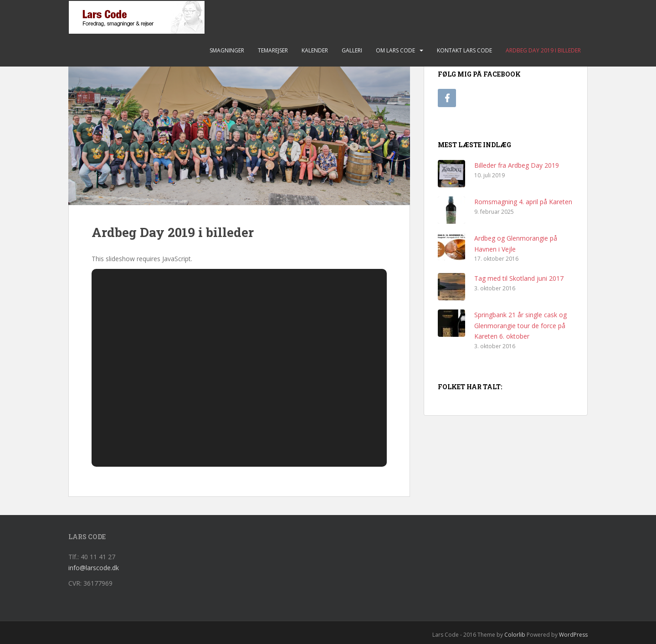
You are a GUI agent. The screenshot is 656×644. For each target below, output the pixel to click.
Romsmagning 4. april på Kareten (523, 202)
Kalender (315, 50)
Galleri (352, 50)
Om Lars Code (395, 50)
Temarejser (273, 50)
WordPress (573, 635)
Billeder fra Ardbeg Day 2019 (517, 165)
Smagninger (227, 50)
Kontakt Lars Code (464, 50)
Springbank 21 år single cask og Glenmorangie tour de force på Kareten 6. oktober (520, 326)
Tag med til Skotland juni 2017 (519, 278)
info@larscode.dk (94, 568)
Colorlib (515, 635)
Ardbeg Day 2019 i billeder (543, 50)
